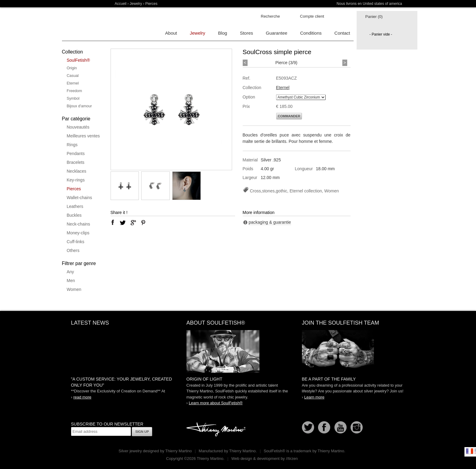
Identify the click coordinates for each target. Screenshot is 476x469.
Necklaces (77, 171)
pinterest (143, 222)
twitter (123, 222)
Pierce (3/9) (286, 63)
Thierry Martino (217, 430)
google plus (133, 222)
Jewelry (136, 4)
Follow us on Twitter (308, 427)
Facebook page (324, 427)
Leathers (75, 206)
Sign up (142, 432)
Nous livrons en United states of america (369, 4)
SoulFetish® (78, 60)
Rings (72, 145)
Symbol (73, 98)
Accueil (121, 4)
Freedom (74, 91)
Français (470, 451)
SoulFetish (238, 351)
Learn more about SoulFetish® (216, 403)
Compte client (312, 16)
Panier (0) (374, 17)
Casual (73, 76)
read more (82, 397)
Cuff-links (76, 242)
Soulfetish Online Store (83, 24)
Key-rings (76, 180)
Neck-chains (79, 224)
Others (73, 250)
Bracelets (76, 162)
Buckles (74, 215)
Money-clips (78, 233)
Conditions (311, 33)
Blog (223, 33)
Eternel (73, 83)
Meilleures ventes (83, 136)
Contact (342, 33)
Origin (72, 68)
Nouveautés (78, 127)
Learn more (314, 397)
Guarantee (277, 33)
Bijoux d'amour (79, 106)
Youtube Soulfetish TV (341, 427)
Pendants (76, 153)
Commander (289, 116)
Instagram (357, 427)
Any (70, 272)
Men (71, 281)
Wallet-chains (80, 198)
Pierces (74, 189)
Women (74, 289)
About (171, 33)
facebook (113, 222)
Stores (247, 33)
